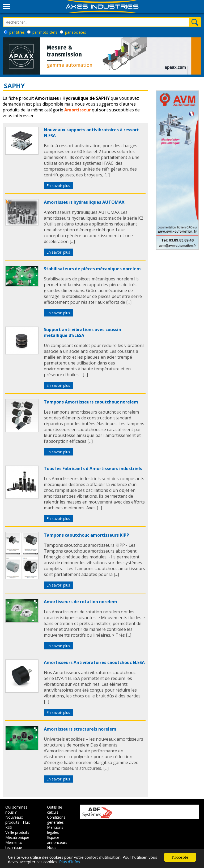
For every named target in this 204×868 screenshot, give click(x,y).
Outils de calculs (55, 810)
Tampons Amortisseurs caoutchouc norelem (91, 402)
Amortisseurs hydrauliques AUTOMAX (84, 202)
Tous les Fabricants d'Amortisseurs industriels (93, 468)
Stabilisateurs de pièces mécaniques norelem (92, 269)
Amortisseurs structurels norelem (80, 729)
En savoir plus (58, 186)
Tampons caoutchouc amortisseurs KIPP (86, 535)
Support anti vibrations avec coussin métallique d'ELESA (82, 332)
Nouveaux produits (14, 820)
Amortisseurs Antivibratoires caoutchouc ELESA (94, 662)
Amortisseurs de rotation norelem (80, 602)
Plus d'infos (70, 862)
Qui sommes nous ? (16, 810)
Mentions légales (55, 830)
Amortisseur (78, 110)
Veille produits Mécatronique (17, 835)
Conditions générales (56, 820)
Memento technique (14, 845)
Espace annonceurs (57, 840)
